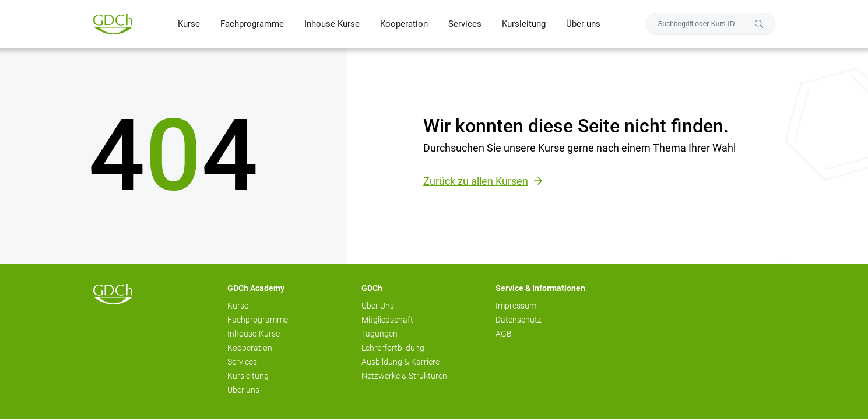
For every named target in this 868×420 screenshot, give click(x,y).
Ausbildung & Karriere (400, 362)
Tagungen (379, 334)
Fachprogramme (252, 24)
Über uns (583, 24)
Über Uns (378, 306)
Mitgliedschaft (387, 320)
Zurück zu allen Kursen (476, 181)
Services (465, 24)
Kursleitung (524, 24)
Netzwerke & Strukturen (404, 376)
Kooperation (404, 24)
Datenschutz (519, 320)
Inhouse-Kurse (332, 24)
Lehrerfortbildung (393, 348)
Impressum (516, 306)
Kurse (189, 24)
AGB (504, 334)
